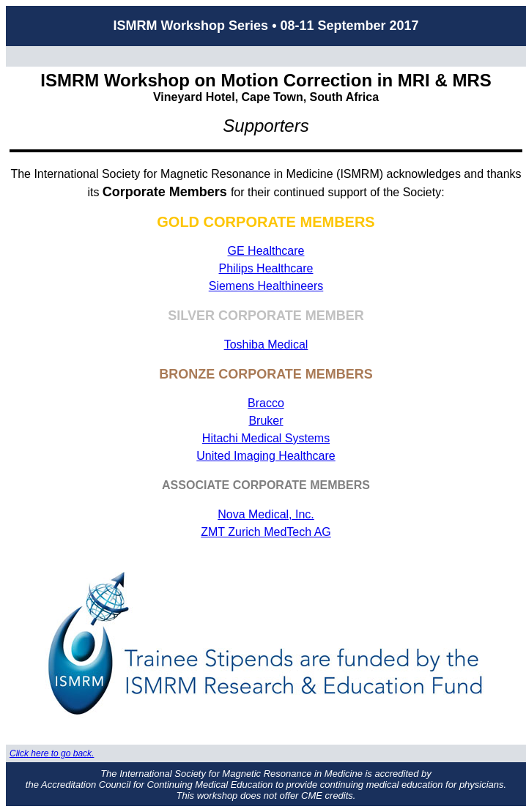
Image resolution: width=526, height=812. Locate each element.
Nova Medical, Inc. (266, 514)
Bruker (266, 421)
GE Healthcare (266, 251)
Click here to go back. (52, 753)
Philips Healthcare (266, 268)
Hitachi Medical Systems (266, 438)
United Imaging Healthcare (266, 456)
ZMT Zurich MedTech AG (266, 532)
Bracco (266, 403)
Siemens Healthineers (266, 286)
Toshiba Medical (266, 344)
